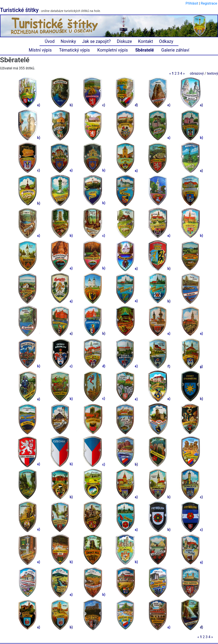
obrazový (197, 73)
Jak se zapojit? (96, 41)
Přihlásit (192, 3)
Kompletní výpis (113, 50)
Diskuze (124, 41)
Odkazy (166, 41)
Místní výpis (40, 50)
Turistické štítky (19, 10)
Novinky (68, 41)
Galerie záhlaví (175, 50)
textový (212, 73)
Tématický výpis (74, 50)
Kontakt (146, 41)
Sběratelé (145, 50)
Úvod (50, 41)
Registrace (209, 3)
